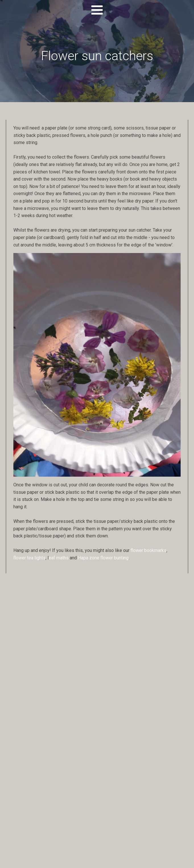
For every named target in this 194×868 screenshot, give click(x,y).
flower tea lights (29, 558)
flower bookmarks (148, 550)
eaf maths (59, 558)
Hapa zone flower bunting (103, 558)
